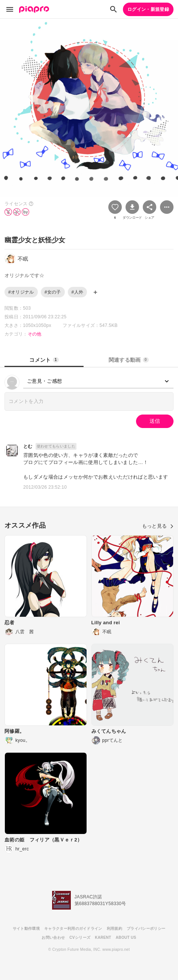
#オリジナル (21, 292)
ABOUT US (126, 937)
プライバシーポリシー (146, 929)
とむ (28, 446)
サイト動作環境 (26, 929)
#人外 (78, 292)
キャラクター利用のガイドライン (73, 929)
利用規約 (114, 929)
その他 (35, 334)
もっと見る (158, 526)
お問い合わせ (53, 937)
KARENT (103, 937)
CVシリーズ (80, 937)
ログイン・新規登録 (148, 9)
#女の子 (53, 292)
